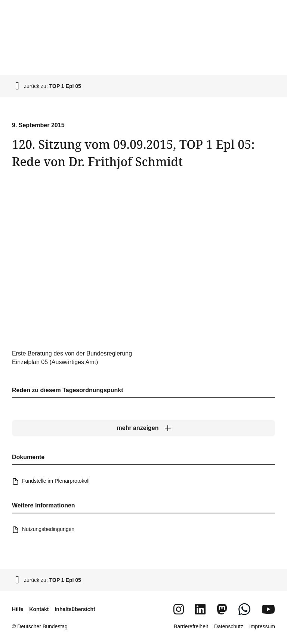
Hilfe (18, 609)
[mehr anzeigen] (143, 428)
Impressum (262, 626)
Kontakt (39, 609)
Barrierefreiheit (191, 626)
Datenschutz (229, 626)
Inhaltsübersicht (75, 609)
